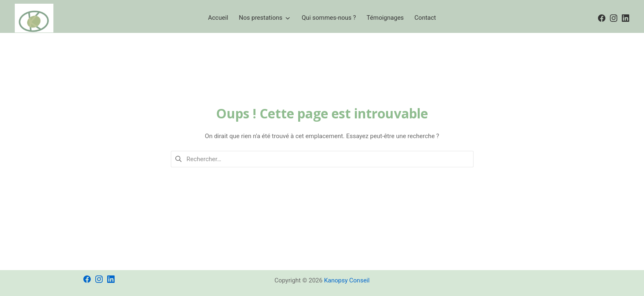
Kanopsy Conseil (347, 280)
